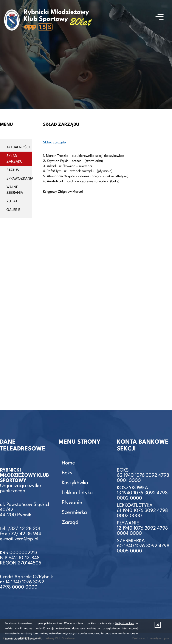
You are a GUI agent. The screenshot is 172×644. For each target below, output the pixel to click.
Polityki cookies (124, 623)
